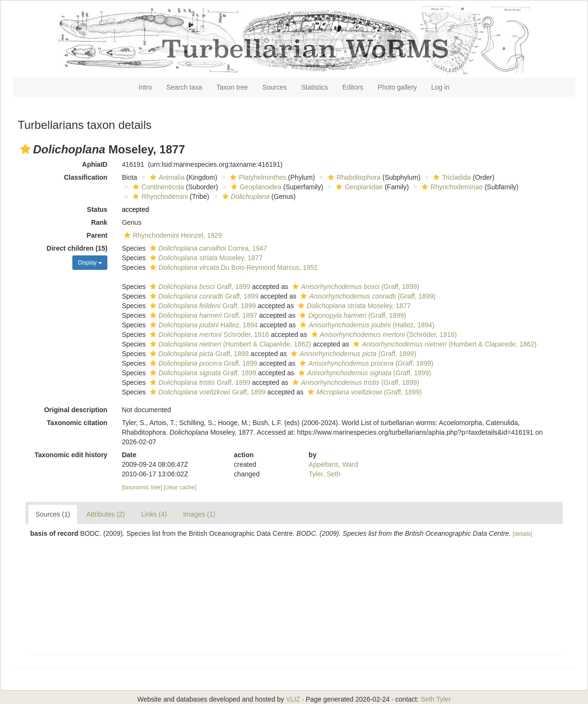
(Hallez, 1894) (366, 325)
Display (90, 263)
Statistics (315, 87)
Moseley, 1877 (205, 258)
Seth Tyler (436, 699)
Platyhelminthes (257, 177)
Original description (76, 410)
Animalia (166, 177)
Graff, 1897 (202, 315)
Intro (145, 87)
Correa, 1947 (207, 248)
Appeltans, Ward (333, 464)
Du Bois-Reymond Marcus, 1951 (233, 267)
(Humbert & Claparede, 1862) (444, 344)
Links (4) (154, 514)
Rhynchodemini (159, 196)
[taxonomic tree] (142, 487)
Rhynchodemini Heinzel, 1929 (172, 235)
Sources (274, 87)
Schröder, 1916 (208, 335)
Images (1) (199, 514)
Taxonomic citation (77, 423)
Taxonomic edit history (71, 455)
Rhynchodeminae (451, 187)
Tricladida (451, 177)
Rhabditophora (353, 177)
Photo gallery (397, 87)
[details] (523, 534)
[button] (25, 149)
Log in (440, 87)
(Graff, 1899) (354, 287)
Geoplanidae (358, 187)
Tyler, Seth (324, 474)
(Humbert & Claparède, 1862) (229, 344)
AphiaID (95, 164)
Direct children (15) (77, 248)
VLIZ (293, 699)
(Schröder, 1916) (383, 335)
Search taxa (184, 87)
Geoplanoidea (255, 187)
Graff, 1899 (199, 287)
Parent (97, 235)
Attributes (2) (105, 514)
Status (97, 209)
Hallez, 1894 (203, 325)
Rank (99, 222)
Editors (353, 87)
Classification (86, 177)
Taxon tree (232, 87)
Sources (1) (53, 514)
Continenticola (157, 187)
